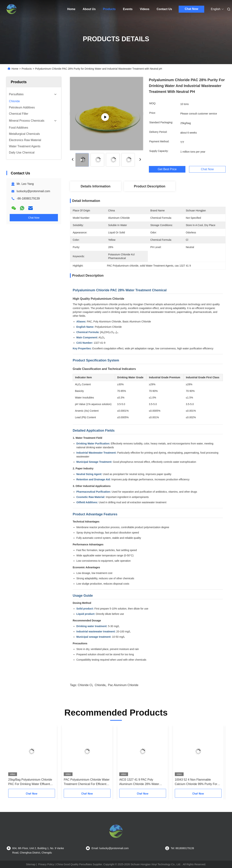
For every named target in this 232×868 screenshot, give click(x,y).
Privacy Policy (46, 864)
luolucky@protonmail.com (33, 191)
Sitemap (31, 864)
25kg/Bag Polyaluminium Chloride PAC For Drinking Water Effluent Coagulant (30, 782)
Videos (144, 9)
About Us (89, 9)
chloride (100, 685)
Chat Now (191, 9)
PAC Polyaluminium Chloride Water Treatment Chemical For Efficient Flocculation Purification (87, 782)
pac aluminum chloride (123, 685)
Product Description (150, 186)
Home (71, 9)
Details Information (95, 186)
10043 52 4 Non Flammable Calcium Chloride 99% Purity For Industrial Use (196, 782)
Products (109, 9)
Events (128, 9)
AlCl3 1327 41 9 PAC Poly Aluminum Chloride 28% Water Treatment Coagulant (139, 782)
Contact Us (164, 9)
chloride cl (85, 685)
